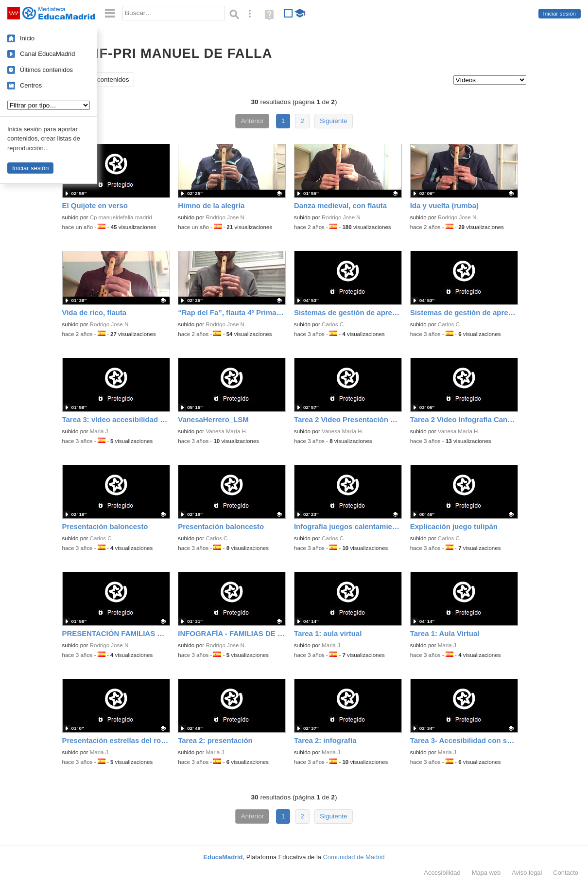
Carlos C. (333, 324)
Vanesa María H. (226, 431)
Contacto (566, 873)
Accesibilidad (442, 873)
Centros (31, 85)
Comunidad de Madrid (354, 857)
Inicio (27, 38)
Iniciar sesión (560, 14)
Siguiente (334, 121)
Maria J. (100, 431)
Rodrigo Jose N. (226, 217)
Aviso (527, 873)
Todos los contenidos (98, 80)
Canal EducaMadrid (47, 54)
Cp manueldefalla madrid (121, 217)
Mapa (486, 873)
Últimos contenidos (46, 70)
